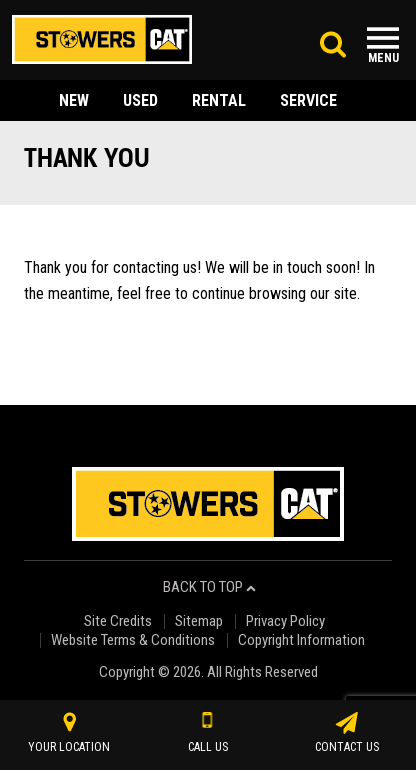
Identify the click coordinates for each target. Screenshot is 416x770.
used (140, 100)
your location (69, 733)
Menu (383, 58)
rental (219, 100)
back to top (209, 587)
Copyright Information (301, 640)
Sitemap (199, 621)
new (74, 100)
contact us (347, 733)
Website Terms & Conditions (133, 640)
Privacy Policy (285, 621)
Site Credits (118, 621)
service (308, 100)
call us (208, 733)
